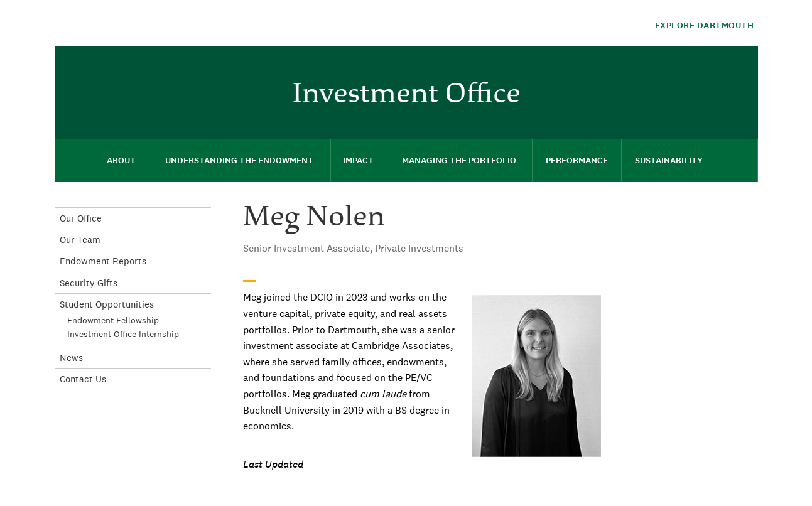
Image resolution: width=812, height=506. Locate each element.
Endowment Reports (103, 261)
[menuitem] (742, 65)
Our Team (80, 240)
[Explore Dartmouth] (694, 25)
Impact (358, 160)
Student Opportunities (107, 304)
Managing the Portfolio (459, 160)
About (121, 160)
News (71, 358)
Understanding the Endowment (239, 160)
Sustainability (669, 160)
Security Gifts (89, 283)
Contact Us (83, 379)
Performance (577, 160)
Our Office (81, 218)
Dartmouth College (154, 23)
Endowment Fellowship (113, 320)
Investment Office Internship (123, 334)
